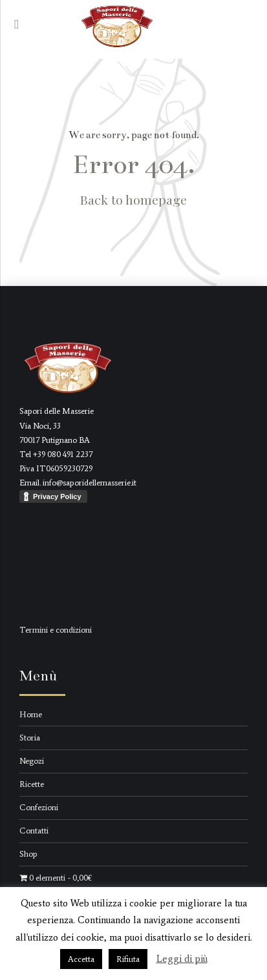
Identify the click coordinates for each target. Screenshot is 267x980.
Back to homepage (133, 199)
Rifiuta (128, 959)
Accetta (81, 959)
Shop (28, 854)
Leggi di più (182, 959)
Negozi (32, 761)
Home (31, 714)
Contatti (34, 831)
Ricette (32, 784)
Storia (30, 738)
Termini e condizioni (56, 630)
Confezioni (39, 807)
